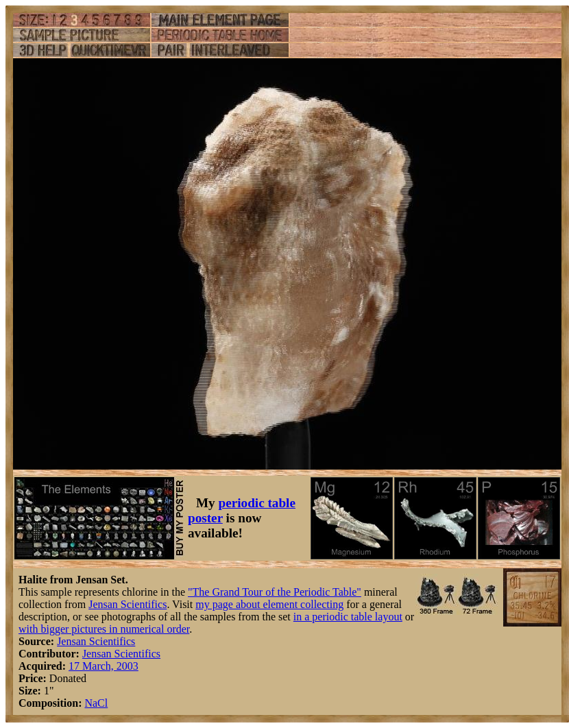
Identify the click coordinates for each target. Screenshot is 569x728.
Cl (102, 703)
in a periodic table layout (348, 617)
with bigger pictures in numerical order (104, 629)
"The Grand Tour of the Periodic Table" (275, 592)
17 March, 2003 (104, 666)
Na (91, 703)
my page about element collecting (269, 604)
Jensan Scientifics (128, 604)
